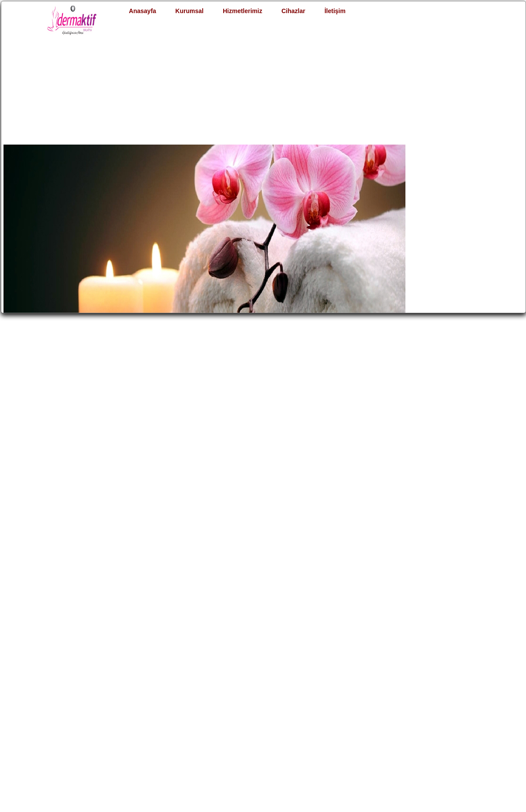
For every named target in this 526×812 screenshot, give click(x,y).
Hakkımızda (118, 694)
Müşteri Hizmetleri (129, 703)
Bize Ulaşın (372, 694)
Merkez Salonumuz (130, 713)
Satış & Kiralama (296, 694)
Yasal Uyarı (117, 732)
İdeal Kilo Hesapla (213, 694)
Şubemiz (113, 722)
